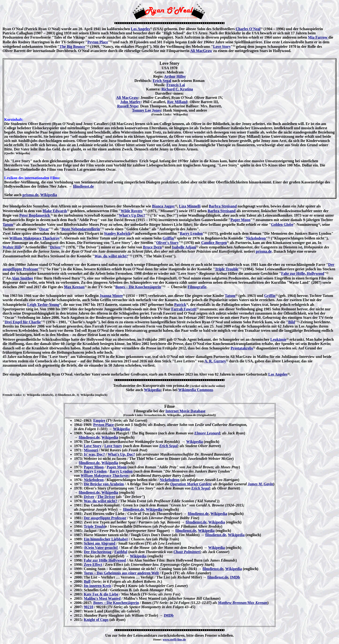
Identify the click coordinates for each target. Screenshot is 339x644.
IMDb (235, 577)
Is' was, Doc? (94, 454)
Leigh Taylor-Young (43, 305)
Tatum (8, 225)
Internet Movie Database (186, 411)
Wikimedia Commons (196, 390)
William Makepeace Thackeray (35, 238)
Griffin (168, 238)
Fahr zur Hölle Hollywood (105, 560)
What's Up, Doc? (121, 454)
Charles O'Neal (248, 29)
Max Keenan (74, 287)
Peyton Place (98, 42)
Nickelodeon (256, 238)
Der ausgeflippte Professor (105, 518)
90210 (89, 607)
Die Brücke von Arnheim (104, 484)
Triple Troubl (95, 526)
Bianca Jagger (163, 206)
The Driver (106, 497)
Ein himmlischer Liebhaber (106, 539)
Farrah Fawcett (184, 309)
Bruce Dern (152, 247)
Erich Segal (162, 81)
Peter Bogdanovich (35, 215)
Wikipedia (49, 195)
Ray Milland (177, 102)
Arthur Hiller (175, 76)
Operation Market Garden (190, 484)
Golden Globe (282, 225)
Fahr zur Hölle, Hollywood (303, 273)
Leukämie (278, 339)
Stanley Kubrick (117, 233)
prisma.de (30, 195)
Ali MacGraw (201, 51)
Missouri (91, 450)
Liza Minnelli (190, 206)
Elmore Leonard (207, 433)
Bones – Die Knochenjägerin (138, 287)
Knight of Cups (96, 620)
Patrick (180, 305)
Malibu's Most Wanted (102, 598)
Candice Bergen (214, 243)
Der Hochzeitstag (98, 552)
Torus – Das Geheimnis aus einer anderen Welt (121, 573)
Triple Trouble (227, 269)
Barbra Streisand (223, 206)
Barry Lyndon (191, 233)
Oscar (44, 229)
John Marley (131, 102)
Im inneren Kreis (98, 586)
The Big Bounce (72, 47)
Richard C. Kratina (177, 89)
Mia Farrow (318, 37)
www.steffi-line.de (174, 639)
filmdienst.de (83, 186)
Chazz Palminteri (187, 552)
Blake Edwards (55, 211)
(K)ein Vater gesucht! (101, 548)
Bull (87, 581)
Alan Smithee (22, 278)
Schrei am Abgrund (100, 543)
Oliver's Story (167, 243)
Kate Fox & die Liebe (101, 594)
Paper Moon (240, 220)
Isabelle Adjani (184, 247)
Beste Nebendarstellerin (81, 229)
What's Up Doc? (132, 215)
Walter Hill (12, 247)
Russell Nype (128, 106)
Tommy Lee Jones (147, 110)
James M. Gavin (260, 484)
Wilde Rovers (131, 211)
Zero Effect (93, 565)
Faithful (121, 552)
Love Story (222, 47)
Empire (99, 420)
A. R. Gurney (215, 361)
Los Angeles (140, 29)
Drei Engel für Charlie (23, 322)
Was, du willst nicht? (111, 256)
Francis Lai (176, 85)
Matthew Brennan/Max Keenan (243, 603)
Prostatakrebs (242, 348)
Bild (291, 322)
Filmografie (197, 287)
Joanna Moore (111, 296)
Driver (55, 247)
